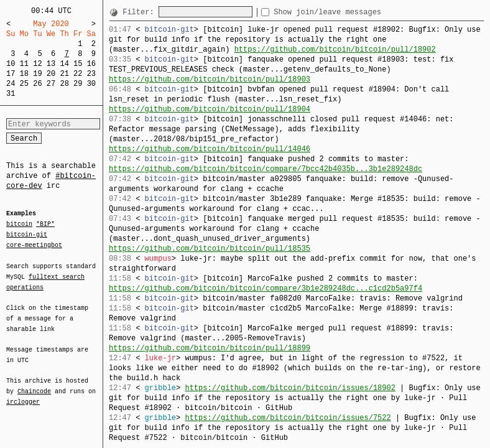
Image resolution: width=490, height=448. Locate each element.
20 (51, 74)
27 (51, 84)
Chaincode (34, 384)
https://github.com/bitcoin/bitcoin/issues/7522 (288, 418)
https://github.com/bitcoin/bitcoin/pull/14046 (210, 149)
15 (78, 64)
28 (64, 84)
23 (91, 74)
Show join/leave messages (350, 12)
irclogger (23, 394)
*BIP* (45, 225)
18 (24, 74)
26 (37, 84)
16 (91, 64)
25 (24, 84)
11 (24, 64)
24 (11, 84)
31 (11, 94)
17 (11, 74)
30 (91, 84)
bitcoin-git (27, 235)
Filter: (141, 12)
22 (78, 74)
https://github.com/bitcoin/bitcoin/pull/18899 (210, 348)
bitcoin (19, 225)
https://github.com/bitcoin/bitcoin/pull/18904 (210, 109)
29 (78, 84)
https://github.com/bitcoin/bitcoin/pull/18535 (210, 249)
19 (37, 74)
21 (64, 74)
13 (51, 64)
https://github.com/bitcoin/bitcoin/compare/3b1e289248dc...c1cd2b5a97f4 (266, 288)
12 (37, 64)
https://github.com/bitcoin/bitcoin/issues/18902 (290, 388)
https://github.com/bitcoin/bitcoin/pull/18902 (335, 49)
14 (64, 64)
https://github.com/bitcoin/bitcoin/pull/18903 (210, 79)
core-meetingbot (34, 245)
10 (11, 64)
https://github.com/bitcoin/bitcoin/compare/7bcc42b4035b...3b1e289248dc (266, 169)
